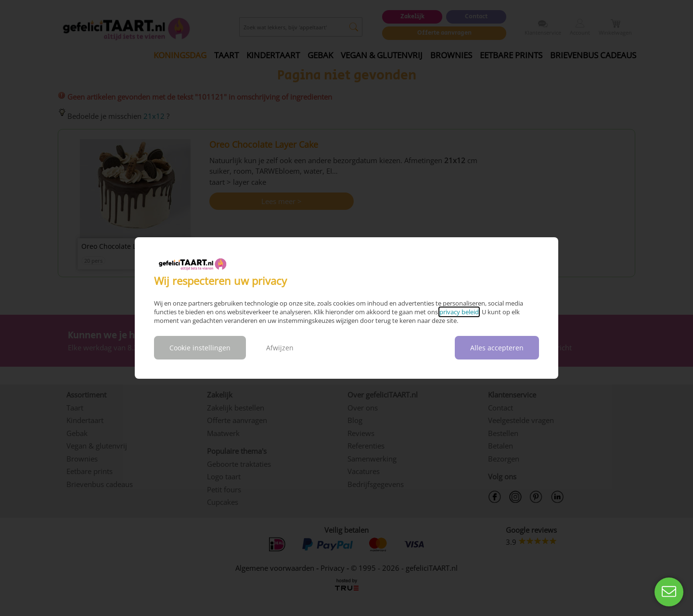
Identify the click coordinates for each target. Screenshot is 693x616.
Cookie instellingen (200, 348)
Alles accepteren (497, 348)
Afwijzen (280, 348)
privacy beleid (459, 312)
